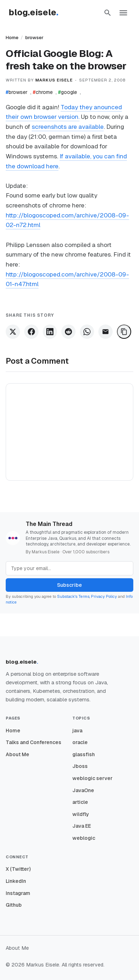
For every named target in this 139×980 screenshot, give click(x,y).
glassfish (84, 754)
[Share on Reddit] (68, 332)
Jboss (80, 766)
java (77, 731)
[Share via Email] (105, 332)
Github (14, 905)
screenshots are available (68, 127)
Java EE (82, 826)
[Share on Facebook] (31, 332)
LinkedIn (16, 881)
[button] (108, 13)
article (80, 802)
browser (34, 38)
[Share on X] (13, 332)
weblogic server (92, 778)
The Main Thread (49, 524)
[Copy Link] (124, 332)
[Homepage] (37, 13)
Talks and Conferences (34, 742)
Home (12, 38)
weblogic (84, 838)
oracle (80, 742)
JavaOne (83, 790)
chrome (43, 92)
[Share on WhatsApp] (87, 332)
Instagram (18, 893)
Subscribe (69, 585)
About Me (17, 754)
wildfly (81, 814)
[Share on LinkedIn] (50, 332)
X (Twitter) (18, 869)
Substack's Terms (73, 596)
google (68, 92)
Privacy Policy (104, 596)
